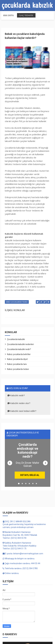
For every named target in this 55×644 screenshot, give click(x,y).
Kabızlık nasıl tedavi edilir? (22, 411)
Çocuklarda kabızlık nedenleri (20, 344)
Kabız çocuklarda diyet (17, 359)
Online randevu (11, 588)
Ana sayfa (8, 15)
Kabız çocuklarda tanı (17, 364)
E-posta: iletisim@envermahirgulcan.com (23, 568)
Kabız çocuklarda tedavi (17, 302)
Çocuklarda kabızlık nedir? (19, 349)
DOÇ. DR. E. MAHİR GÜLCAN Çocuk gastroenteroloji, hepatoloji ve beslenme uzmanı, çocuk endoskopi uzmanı (24, 539)
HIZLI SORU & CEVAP (17, 388)
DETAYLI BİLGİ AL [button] (29, 488)
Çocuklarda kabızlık (16, 339)
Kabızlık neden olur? (19, 403)
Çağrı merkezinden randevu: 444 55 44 (21, 578)
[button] (10, 470)
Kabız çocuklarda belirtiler (19, 354)
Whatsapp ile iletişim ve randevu (19, 573)
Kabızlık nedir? (16, 395)
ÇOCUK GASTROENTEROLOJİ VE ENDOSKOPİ (23, 434)
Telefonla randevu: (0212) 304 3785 (20, 583)
